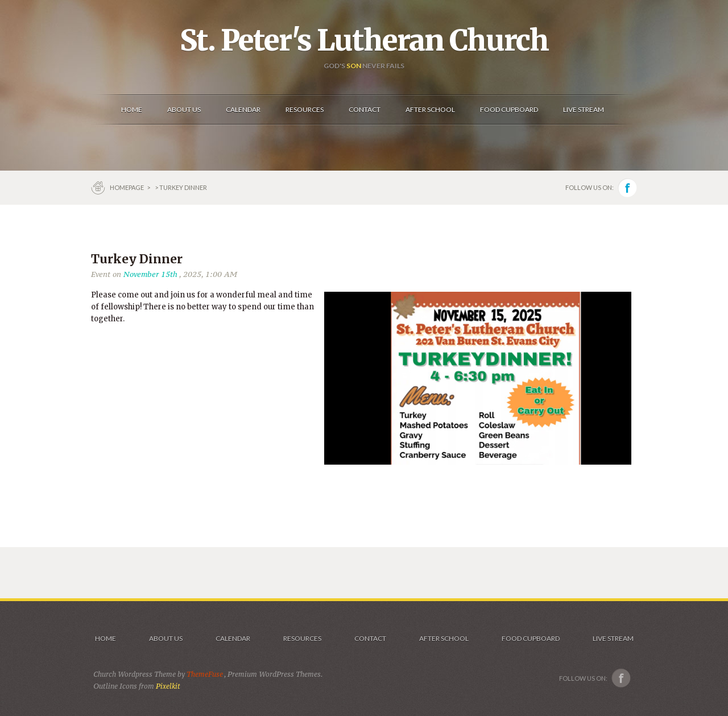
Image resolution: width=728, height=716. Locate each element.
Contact (370, 638)
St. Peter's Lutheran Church (364, 40)
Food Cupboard (531, 638)
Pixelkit (168, 686)
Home (106, 638)
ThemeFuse (205, 674)
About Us (166, 638)
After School (444, 638)
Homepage (127, 187)
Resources (302, 638)
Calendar (233, 638)
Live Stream (613, 638)
